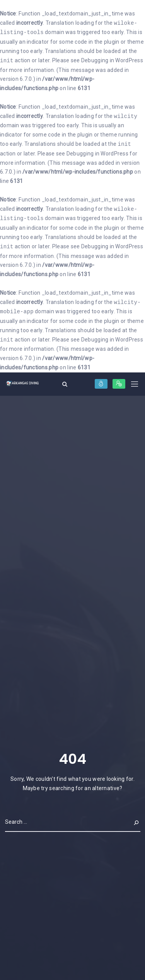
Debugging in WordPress (112, 61)
